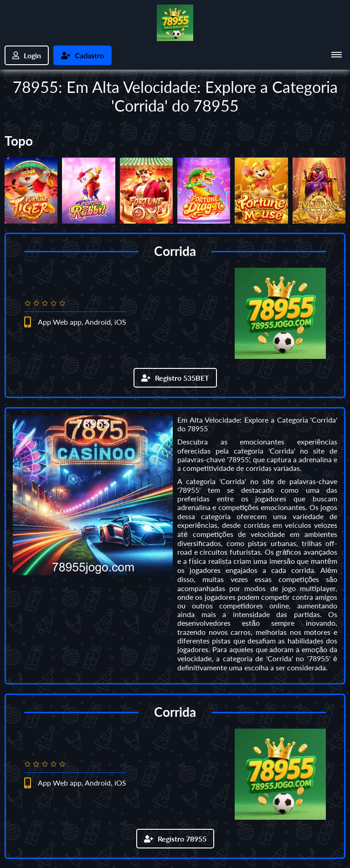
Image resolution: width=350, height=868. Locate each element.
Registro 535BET (175, 378)
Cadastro (82, 55)
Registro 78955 (175, 839)
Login (27, 55)
